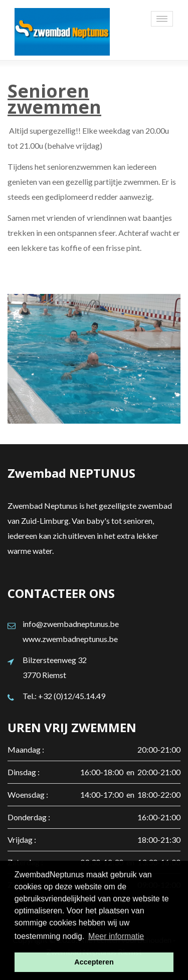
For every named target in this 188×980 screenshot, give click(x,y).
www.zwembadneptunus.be (70, 639)
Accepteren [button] (94, 962)
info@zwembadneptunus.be (71, 624)
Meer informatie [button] (116, 936)
